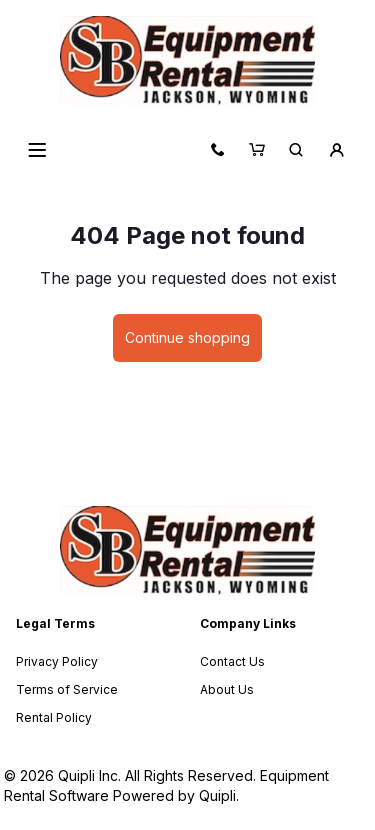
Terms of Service (67, 689)
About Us (227, 689)
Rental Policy (54, 717)
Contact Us (232, 661)
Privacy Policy (57, 661)
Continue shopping (187, 337)
